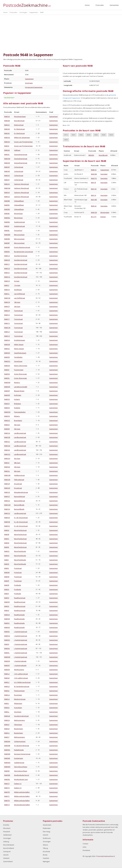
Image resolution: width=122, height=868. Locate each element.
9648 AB (7, 121)
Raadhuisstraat (20, 598)
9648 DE (7, 357)
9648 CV (7, 323)
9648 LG (7, 695)
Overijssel (7, 851)
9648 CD (7, 268)
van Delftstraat (19, 294)
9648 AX (7, 192)
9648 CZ (7, 336)
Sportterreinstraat (21, 256)
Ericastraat (18, 484)
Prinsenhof (18, 230)
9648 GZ (7, 513)
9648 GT (7, 496)
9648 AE (7, 133)
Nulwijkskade (19, 750)
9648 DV (7, 408)
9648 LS (7, 733)
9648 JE (7, 547)
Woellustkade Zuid (21, 779)
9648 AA (7, 116)
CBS (68, 125)
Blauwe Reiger (19, 391)
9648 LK (7, 708)
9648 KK (7, 648)
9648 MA (7, 741)
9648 (111, 135)
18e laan (17, 302)
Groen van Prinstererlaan (23, 142)
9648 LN (7, 720)
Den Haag (46, 832)
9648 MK (7, 775)
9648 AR (7, 171)
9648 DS (7, 399)
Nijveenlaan (18, 213)
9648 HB (7, 522)
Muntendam (105, 212)
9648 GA (7, 433)
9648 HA (7, 518)
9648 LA (7, 674)
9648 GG (7, 454)
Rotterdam (47, 828)
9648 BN (7, 239)
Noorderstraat (19, 121)
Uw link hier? (9, 98)
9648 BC (7, 205)
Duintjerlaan (19, 758)
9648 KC (7, 623)
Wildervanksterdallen (22, 792)
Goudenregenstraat (21, 716)
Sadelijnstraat (19, 763)
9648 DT (7, 404)
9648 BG (7, 218)
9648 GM (7, 475)
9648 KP (7, 665)
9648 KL (7, 653)
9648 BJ (7, 226)
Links (85, 847)
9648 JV (7, 598)
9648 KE (7, 632)
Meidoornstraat (20, 699)
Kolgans (17, 399)
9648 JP (7, 581)
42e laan (17, 458)
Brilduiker (18, 404)
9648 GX (7, 509)
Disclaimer (86, 850)
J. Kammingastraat (21, 632)
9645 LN (94, 206)
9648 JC (7, 539)
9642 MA (94, 174)
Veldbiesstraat (19, 475)
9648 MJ (7, 771)
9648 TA (7, 788)
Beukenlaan (18, 729)
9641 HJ (93, 195)
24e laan (17, 306)
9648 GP (7, 484)
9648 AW (7, 188)
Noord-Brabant (9, 845)
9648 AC (7, 125)
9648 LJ (7, 703)
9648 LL (7, 712)
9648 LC (7, 682)
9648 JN (7, 577)
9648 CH (7, 281)
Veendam (104, 174)
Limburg (6, 842)
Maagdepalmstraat (21, 492)
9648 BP (7, 243)
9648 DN (7, 387)
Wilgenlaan (18, 703)
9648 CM (7, 298)
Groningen (29, 83)
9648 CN (7, 302)
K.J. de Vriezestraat (21, 518)
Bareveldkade (19, 505)
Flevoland (7, 828)
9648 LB (7, 678)
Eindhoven (47, 838)
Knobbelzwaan (20, 340)
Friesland (7, 832)
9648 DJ (7, 370)
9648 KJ (7, 644)
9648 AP (7, 167)
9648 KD (7, 627)
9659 (66, 140)
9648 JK (7, 564)
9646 (104, 135)
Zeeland (6, 858)
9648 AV (7, 184)
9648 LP (7, 725)
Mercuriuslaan (19, 235)
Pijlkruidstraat (19, 480)
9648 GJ (7, 463)
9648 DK (7, 374)
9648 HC (7, 526)
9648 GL (7, 471)
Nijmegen (46, 861)
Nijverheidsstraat (20, 530)
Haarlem (46, 858)
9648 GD (7, 446)
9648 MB (7, 746)
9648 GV (7, 501)
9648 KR (7, 670)
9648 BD (7, 209)
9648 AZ (7, 197)
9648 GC (7, 442)
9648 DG (7, 361)
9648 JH (7, 556)
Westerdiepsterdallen (22, 805)
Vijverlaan (18, 712)
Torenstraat (18, 311)
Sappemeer (29, 79)
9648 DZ (7, 420)
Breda (45, 855)
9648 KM (7, 657)
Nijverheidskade (20, 551)
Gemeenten (114, 5)
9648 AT (7, 180)
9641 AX (94, 189)
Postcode (27, 4)
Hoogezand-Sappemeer (34, 87)
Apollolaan (18, 290)
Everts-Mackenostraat (22, 247)
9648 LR (7, 729)
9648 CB (7, 260)
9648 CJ (7, 285)
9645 (96, 135)
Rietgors (17, 382)
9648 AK (7, 150)
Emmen (103, 217)
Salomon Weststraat (21, 184)
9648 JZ (7, 610)
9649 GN (94, 212)
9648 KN (7, 661)
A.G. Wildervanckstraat (22, 682)
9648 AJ (7, 146)
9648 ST (7, 784)
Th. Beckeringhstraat (22, 746)
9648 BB (7, 201)
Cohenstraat (19, 167)
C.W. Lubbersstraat (21, 674)
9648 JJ (6, 560)
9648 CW (7, 328)
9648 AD (7, 129)
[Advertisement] (61, 34)
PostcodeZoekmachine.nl (106, 856)
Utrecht (6, 855)
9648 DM (7, 382)
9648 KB (7, 619)
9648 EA (7, 425)
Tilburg (45, 848)
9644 (89, 135)
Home (87, 5)
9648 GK (7, 467)
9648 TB (7, 792)
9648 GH (7, 458)
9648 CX (7, 332)
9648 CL (7, 294)
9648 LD (7, 686)
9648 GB (7, 437)
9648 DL (7, 378)
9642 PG (94, 178)
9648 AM (7, 159)
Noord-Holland (9, 848)
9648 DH (7, 366)
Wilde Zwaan (19, 344)
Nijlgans (17, 416)
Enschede (46, 851)
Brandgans (18, 420)
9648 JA (7, 530)
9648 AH (7, 142)
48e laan (17, 463)
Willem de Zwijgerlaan (22, 138)
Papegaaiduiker (20, 412)
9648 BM (7, 235)
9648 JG (7, 551)
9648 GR (7, 488)
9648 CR (7, 311)
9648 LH (7, 699)
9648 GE (7, 450)
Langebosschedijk (21, 387)
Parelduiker (18, 357)
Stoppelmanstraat (21, 154)
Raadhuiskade (19, 615)
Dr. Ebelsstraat (19, 129)
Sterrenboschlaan (21, 767)
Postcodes (100, 5)
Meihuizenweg (19, 720)
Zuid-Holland (8, 861)
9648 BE (7, 213)
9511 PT (94, 217)
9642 (81, 135)
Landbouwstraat (20, 433)
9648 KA (7, 615)
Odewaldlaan (19, 201)
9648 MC (7, 750)
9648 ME (7, 758)
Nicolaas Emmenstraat (22, 754)
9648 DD (7, 353)
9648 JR (7, 585)
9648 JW (7, 602)
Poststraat (18, 568)
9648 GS (7, 492)
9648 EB (7, 429)
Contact (85, 844)
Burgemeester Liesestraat (23, 252)
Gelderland (7, 835)
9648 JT (7, 594)
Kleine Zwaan (19, 349)
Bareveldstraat (19, 496)
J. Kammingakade (20, 661)
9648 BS (7, 252)
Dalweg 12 (18, 784)
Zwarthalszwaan (20, 353)
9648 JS (7, 589)
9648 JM (7, 572)
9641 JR (93, 183)
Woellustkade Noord (22, 775)
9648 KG (7, 636)
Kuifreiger (18, 395)
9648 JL (7, 568)
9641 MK (94, 200)
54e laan (17, 467)
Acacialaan (18, 708)
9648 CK (7, 290)
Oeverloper (18, 361)
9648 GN (7, 480)
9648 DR (7, 395)
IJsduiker (17, 408)
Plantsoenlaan (19, 691)
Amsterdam (47, 825)
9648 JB (7, 534)
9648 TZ (7, 805)
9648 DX (7, 416)
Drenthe (6, 825)
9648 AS (7, 175)
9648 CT (7, 319)
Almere (45, 845)
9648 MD (7, 754)
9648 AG (7, 138)
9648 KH (7, 640)
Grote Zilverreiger (20, 374)
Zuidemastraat (19, 222)
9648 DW (7, 412)
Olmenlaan (18, 725)
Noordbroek (103, 155)
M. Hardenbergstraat (22, 686)
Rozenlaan (18, 695)
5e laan (17, 281)
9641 (74, 135)
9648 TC (7, 796)
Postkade (18, 585)
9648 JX (7, 606)
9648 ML (7, 779)
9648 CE (7, 273)
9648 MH (7, 767)
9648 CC (7, 264)
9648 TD (7, 801)
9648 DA (7, 340)
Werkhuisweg (19, 670)
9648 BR (7, 247)
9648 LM (7, 716)
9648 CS (7, 315)
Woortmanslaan (20, 116)
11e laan (17, 285)
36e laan (17, 425)
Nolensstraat (19, 125)
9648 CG (7, 277)
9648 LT (7, 737)
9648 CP (7, 306)
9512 (66, 135)
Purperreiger (19, 370)
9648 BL (7, 230)
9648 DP (7, 391)
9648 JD (7, 543)
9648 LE (7, 691)
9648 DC (7, 349)
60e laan (17, 471)
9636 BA (91, 155)
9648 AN (7, 163)
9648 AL (7, 154)
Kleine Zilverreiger (21, 366)
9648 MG (7, 763)
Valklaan (17, 150)
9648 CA (7, 256)
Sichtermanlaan (20, 741)
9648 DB (7, 344)
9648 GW (7, 505)
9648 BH (7, 222)
